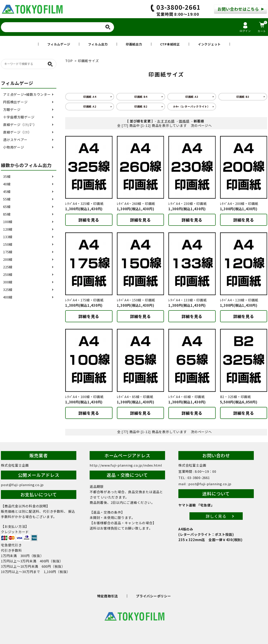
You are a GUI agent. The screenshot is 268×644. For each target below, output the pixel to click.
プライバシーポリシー (154, 596)
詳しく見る (216, 516)
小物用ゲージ (14, 147)
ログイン (245, 27)
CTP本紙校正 (170, 44)
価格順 (184, 121)
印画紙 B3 (243, 97)
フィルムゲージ (59, 44)
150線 (8, 244)
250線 (8, 274)
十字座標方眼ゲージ (19, 117)
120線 (8, 229)
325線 (8, 290)
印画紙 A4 (90, 97)
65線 (7, 207)
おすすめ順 (166, 121)
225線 (8, 267)
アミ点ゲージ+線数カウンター (27, 94)
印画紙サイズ (88, 61)
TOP (69, 61)
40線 (7, 184)
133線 (8, 237)
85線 (7, 214)
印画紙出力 (134, 44)
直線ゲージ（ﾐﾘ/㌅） (20, 125)
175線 (8, 252)
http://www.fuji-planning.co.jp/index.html (126, 465)
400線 (8, 297)
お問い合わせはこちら (238, 9)
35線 (7, 176)
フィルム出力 (98, 44)
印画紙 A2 (90, 106)
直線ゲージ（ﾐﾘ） (17, 132)
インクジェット (209, 44)
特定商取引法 (108, 596)
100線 (8, 222)
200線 (8, 259)
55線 (7, 199)
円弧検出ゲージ (15, 102)
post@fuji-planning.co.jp (22, 485)
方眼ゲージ (12, 109)
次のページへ (201, 125)
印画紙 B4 (141, 97)
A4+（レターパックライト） (192, 106)
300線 (8, 282)
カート (262, 27)
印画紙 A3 (192, 97)
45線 (7, 191)
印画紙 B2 (141, 106)
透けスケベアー (15, 140)
